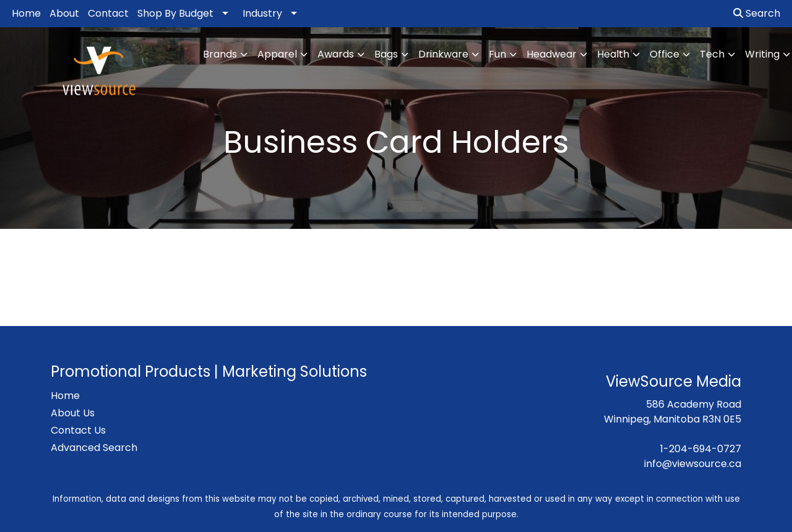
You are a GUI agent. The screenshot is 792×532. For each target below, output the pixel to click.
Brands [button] (220, 54)
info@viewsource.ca (693, 464)
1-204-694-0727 (701, 449)
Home (26, 13)
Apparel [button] (277, 54)
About (64, 13)
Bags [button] (386, 54)
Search (757, 13)
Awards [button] (336, 54)
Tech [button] (712, 54)
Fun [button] (497, 54)
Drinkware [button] (443, 54)
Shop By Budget (175, 13)
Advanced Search (94, 448)
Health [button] (613, 54)
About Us (73, 413)
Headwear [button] (552, 54)
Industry (262, 13)
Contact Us (78, 430)
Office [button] (665, 54)
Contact (108, 13)
